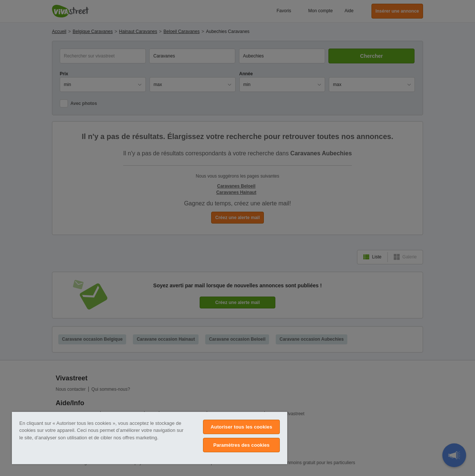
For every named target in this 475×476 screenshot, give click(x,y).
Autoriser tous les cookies (242, 427)
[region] (150, 438)
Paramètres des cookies (242, 445)
